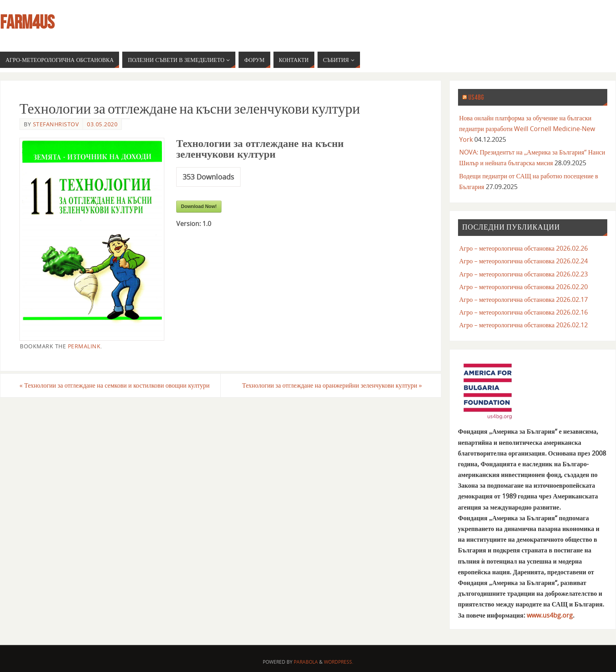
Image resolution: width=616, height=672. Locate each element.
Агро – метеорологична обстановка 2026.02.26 (524, 248)
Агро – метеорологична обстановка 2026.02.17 (524, 299)
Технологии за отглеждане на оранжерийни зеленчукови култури (332, 385)
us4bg (476, 97)
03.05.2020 (102, 124)
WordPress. (339, 662)
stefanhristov (56, 124)
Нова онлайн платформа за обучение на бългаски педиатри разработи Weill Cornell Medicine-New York (527, 129)
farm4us (27, 22)
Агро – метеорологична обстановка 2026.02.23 (524, 274)
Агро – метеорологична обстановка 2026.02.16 (524, 312)
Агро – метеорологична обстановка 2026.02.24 (524, 261)
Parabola (306, 662)
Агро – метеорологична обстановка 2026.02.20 (524, 287)
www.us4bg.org (550, 615)
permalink (84, 346)
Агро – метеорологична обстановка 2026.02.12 (524, 325)
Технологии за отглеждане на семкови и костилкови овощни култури (115, 385)
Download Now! (199, 207)
